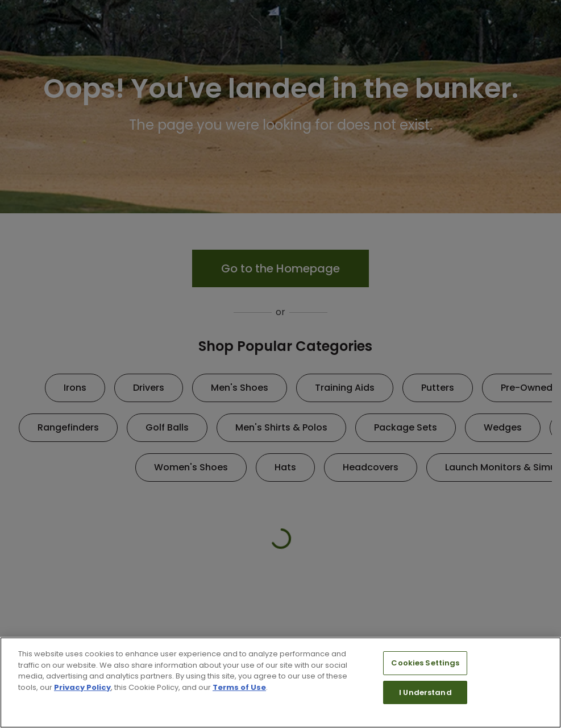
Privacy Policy (82, 687)
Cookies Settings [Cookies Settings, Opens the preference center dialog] (425, 663)
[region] (280, 682)
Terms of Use (239, 687)
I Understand (425, 692)
